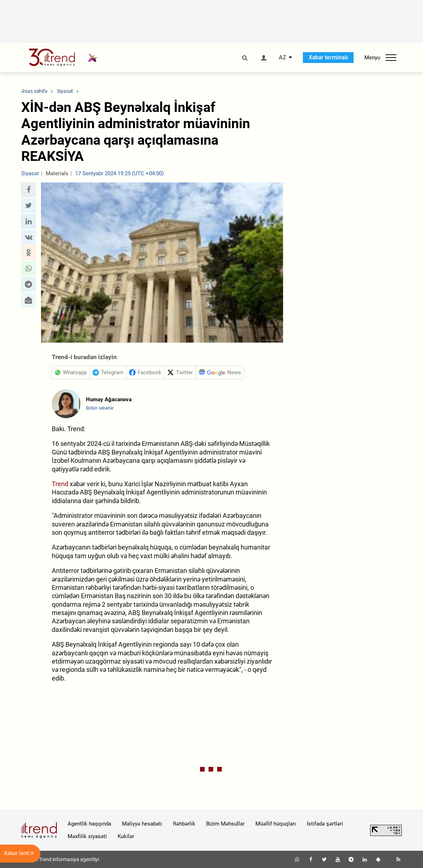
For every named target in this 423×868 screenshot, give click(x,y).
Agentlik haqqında (89, 824)
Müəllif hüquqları (276, 824)
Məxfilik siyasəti (87, 836)
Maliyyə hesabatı (142, 824)
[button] (28, 190)
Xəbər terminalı (328, 57)
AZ (283, 58)
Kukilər (126, 836)
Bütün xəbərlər (100, 408)
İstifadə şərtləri (325, 824)
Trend (60, 484)
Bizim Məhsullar (225, 824)
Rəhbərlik (184, 824)
